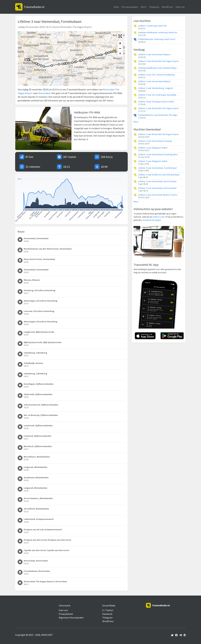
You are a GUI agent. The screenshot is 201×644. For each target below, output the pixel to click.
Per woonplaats (130, 7)
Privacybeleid (66, 614)
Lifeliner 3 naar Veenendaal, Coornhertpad (157, 168)
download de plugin (151, 220)
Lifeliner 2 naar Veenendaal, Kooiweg (155, 141)
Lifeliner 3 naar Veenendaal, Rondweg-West (158, 155)
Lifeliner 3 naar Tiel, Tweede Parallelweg (156, 75)
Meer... (137, 122)
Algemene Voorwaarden (71, 618)
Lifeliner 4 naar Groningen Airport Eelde (156, 102)
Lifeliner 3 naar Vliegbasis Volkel (153, 148)
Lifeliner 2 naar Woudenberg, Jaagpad (155, 88)
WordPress (167, 7)
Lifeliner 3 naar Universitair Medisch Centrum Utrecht (159, 195)
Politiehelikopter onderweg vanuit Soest (157, 39)
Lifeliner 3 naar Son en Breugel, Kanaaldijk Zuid (159, 95)
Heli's (144, 7)
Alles (116, 7)
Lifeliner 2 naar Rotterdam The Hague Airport (158, 61)
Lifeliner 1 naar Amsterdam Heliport (154, 55)
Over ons (180, 7)
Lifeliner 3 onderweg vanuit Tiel (152, 26)
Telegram (154, 7)
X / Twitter (108, 610)
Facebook (107, 614)
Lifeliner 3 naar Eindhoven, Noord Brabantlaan (159, 175)
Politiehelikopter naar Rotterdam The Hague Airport (159, 115)
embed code (158, 217)
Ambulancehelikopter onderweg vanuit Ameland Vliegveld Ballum (159, 32)
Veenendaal (44, 93)
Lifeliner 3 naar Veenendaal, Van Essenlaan (157, 181)
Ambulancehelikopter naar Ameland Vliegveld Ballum (159, 68)
